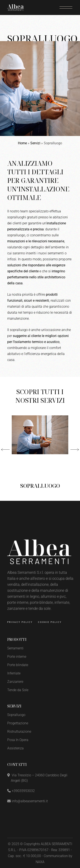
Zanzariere (15, 682)
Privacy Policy (20, 622)
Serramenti (15, 648)
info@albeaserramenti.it (30, 801)
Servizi (35, 143)
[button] (5, 450)
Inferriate (14, 673)
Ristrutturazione (19, 732)
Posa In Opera (18, 740)
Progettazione (18, 723)
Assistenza (15, 748)
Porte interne (17, 657)
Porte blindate (18, 665)
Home (22, 143)
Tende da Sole (18, 690)
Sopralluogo (40, 486)
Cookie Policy (50, 622)
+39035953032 (23, 791)
